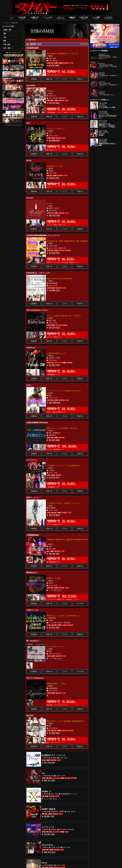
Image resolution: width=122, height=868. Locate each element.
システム (64, 79)
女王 (28, 123)
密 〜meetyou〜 (33, 641)
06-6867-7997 (49, 816)
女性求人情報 (84, 18)
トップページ (7, 23)
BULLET (30, 198)
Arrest (44, 863)
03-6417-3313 (54, 178)
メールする (80, 603)
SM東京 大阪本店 (49, 809)
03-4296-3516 (54, 253)
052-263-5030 (50, 763)
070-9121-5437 (54, 328)
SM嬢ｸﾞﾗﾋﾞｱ (35, 18)
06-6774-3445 (54, 103)
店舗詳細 (34, 79)
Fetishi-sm (31, 348)
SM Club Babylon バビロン (37, 310)
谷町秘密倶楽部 (33, 48)
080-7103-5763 (55, 216)
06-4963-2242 (54, 365)
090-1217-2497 (50, 781)
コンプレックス (48, 827)
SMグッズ (61, 18)
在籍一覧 (49, 79)
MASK (29, 160)
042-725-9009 (54, 515)
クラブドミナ (32, 460)
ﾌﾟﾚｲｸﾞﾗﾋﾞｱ (108, 18)
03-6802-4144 (54, 733)
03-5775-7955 (54, 628)
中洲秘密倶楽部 (33, 535)
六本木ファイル (33, 610)
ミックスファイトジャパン (13, 125)
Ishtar (29, 385)
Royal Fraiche (47, 845)
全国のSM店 (15, 23)
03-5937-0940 (54, 440)
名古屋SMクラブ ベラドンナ (54, 755)
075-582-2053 (49, 834)
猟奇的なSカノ (32, 573)
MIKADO (30, 716)
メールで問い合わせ (55, 590)
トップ (12, 18)
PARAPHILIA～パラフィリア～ (39, 273)
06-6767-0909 (54, 66)
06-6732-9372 (54, 478)
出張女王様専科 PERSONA (37, 423)
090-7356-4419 (55, 403)
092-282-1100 (54, 554)
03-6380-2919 (54, 291)
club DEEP (31, 85)
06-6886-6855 (54, 141)
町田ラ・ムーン (33, 498)
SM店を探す (22, 18)
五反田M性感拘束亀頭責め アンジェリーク (43, 235)
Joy (43, 773)
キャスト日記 (48, 18)
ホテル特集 (96, 18)
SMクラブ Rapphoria (35, 678)
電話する (80, 79)
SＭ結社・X (46, 791)
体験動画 (72, 18)
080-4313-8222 (50, 852)
